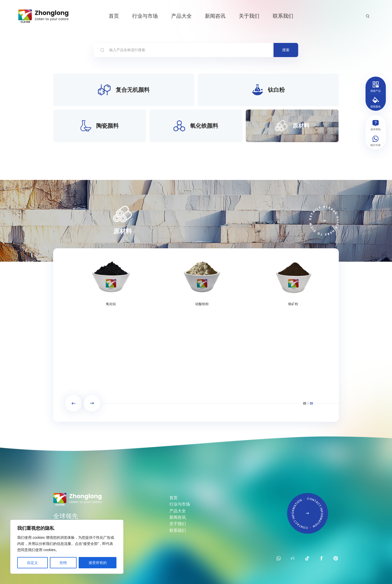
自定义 (32, 563)
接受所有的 (98, 563)
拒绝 (63, 563)
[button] (74, 403)
